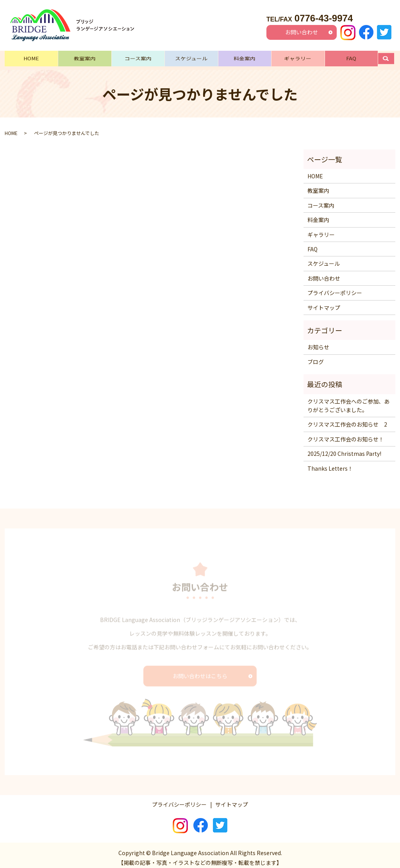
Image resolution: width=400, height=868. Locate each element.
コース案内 (138, 57)
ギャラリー (298, 57)
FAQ (351, 57)
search (390, 57)
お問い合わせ (302, 32)
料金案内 (245, 57)
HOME (31, 57)
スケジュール (191, 57)
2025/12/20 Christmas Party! (344, 448)
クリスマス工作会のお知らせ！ (346, 434)
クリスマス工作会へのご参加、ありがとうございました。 (348, 400)
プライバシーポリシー (335, 288)
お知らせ (318, 342)
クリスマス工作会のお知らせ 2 (347, 419)
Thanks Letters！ (330, 463)
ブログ (316, 356)
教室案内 (85, 57)
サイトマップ (324, 302)
